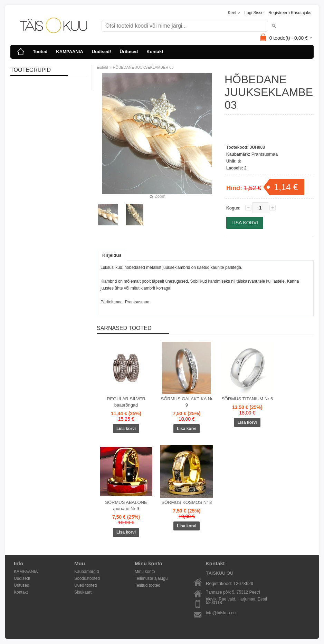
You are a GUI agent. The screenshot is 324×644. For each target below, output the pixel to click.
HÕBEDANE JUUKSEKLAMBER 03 (143, 67)
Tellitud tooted (147, 585)
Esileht (102, 67)
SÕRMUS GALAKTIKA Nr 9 (187, 402)
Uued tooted (85, 585)
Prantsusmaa (265, 154)
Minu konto (145, 572)
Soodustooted (87, 578)
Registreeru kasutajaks (290, 13)
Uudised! (102, 52)
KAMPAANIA (69, 52)
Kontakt (155, 52)
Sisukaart (83, 592)
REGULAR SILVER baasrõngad (126, 402)
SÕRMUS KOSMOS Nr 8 (187, 502)
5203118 (214, 603)
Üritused (129, 52)
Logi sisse (254, 13)
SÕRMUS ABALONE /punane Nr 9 (126, 505)
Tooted (40, 52)
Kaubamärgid (87, 572)
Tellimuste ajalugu (151, 578)
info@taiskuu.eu (221, 613)
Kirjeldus (112, 255)
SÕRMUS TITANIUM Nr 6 (247, 399)
